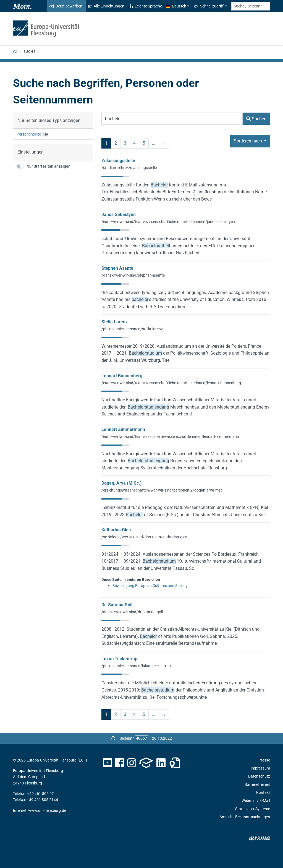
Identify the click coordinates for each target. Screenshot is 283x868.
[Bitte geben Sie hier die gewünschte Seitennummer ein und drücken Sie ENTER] (141, 738)
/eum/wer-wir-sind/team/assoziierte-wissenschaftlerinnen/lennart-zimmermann (170, 436)
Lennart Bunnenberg (122, 376)
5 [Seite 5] (144, 143)
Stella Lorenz (115, 322)
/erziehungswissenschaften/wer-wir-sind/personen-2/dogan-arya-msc (162, 490)
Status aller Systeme (253, 809)
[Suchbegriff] (172, 119)
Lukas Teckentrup (119, 659)
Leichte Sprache (145, 6)
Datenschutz (259, 776)
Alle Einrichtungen (106, 6)
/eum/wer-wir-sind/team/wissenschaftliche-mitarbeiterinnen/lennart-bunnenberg (171, 383)
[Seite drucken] (113, 738)
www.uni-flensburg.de (47, 810)
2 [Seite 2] (116, 143)
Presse (264, 760)
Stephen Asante (117, 268)
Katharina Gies (116, 530)
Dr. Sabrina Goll (117, 605)
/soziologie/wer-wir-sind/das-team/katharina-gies (144, 537)
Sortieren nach (248, 141)
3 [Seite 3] (125, 143)
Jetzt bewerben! (66, 6)
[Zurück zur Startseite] (15, 52)
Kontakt (263, 792)
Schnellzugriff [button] (209, 6)
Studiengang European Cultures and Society (150, 586)
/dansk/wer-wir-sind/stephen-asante (133, 275)
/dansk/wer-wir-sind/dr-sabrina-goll (132, 612)
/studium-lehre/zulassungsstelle (129, 168)
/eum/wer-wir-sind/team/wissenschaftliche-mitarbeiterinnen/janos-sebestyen (168, 222)
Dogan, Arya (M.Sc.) (122, 483)
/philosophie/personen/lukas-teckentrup (136, 666)
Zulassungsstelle (118, 161)
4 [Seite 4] (134, 143)
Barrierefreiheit (257, 784)
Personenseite (29, 134)
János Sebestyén (119, 215)
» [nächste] (164, 143)
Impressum (260, 768)
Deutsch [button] (176, 6)
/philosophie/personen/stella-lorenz (132, 329)
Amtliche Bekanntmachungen (245, 817)
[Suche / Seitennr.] (251, 6)
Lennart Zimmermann (123, 429)
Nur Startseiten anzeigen (49, 166)
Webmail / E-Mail (256, 801)
